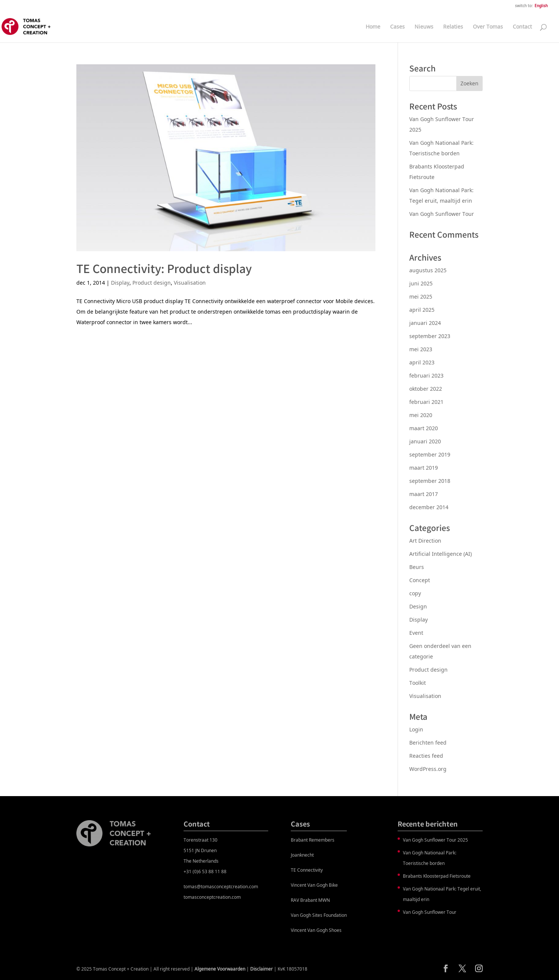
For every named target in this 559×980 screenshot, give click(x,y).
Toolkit (418, 683)
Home (373, 27)
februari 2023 (426, 375)
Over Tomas (488, 27)
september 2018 (430, 481)
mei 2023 (421, 349)
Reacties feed (426, 756)
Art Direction (425, 541)
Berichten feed (428, 743)
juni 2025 (421, 283)
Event (416, 633)
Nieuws (424, 27)
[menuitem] (541, 7)
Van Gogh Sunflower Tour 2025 (435, 840)
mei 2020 (421, 415)
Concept (420, 580)
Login (416, 729)
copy (415, 593)
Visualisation (190, 283)
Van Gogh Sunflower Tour (442, 214)
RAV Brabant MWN (310, 900)
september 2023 (430, 336)
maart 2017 (424, 494)
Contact (522, 27)
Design (418, 606)
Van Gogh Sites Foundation (319, 915)
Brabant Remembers (313, 840)
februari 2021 (426, 402)
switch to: (524, 6)
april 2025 (422, 310)
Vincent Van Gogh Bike (314, 885)
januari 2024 (425, 323)
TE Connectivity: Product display (164, 268)
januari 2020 (425, 441)
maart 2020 (424, 428)
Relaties (453, 27)
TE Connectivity (307, 870)
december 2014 (429, 507)
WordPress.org (428, 769)
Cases (397, 27)
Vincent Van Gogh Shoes (316, 930)
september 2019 (430, 454)
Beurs (417, 567)
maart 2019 (424, 468)
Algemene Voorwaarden (220, 969)
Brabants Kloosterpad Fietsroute (437, 876)
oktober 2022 (426, 389)
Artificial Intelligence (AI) (441, 554)
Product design (152, 283)
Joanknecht (302, 855)
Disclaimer (261, 969)
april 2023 (422, 362)
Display (120, 283)
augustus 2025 (428, 270)
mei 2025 (421, 297)
